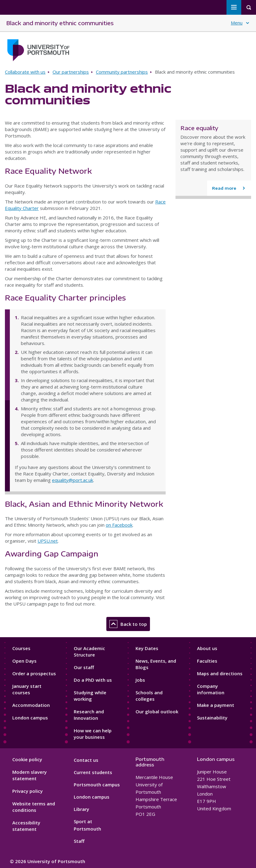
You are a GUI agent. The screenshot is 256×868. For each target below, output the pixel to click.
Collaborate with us (25, 72)
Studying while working (90, 696)
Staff (79, 841)
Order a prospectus (34, 673)
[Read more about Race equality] (229, 188)
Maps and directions (220, 673)
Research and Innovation (89, 715)
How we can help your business (93, 734)
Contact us (86, 760)
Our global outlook (157, 711)
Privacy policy (28, 791)
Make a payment (216, 705)
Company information (211, 689)
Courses (21, 648)
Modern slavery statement (30, 775)
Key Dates (147, 648)
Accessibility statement (26, 826)
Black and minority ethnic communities (60, 23)
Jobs (140, 680)
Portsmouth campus (97, 785)
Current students (93, 772)
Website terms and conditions (34, 807)
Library (81, 809)
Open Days (24, 661)
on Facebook (119, 525)
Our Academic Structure (89, 651)
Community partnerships (122, 72)
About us (207, 648)
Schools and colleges (149, 696)
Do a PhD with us (93, 680)
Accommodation (31, 705)
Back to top (128, 624)
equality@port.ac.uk (73, 480)
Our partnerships (71, 72)
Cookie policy (27, 759)
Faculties (207, 661)
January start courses (27, 689)
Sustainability (212, 718)
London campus (30, 718)
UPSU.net (48, 541)
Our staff (84, 667)
